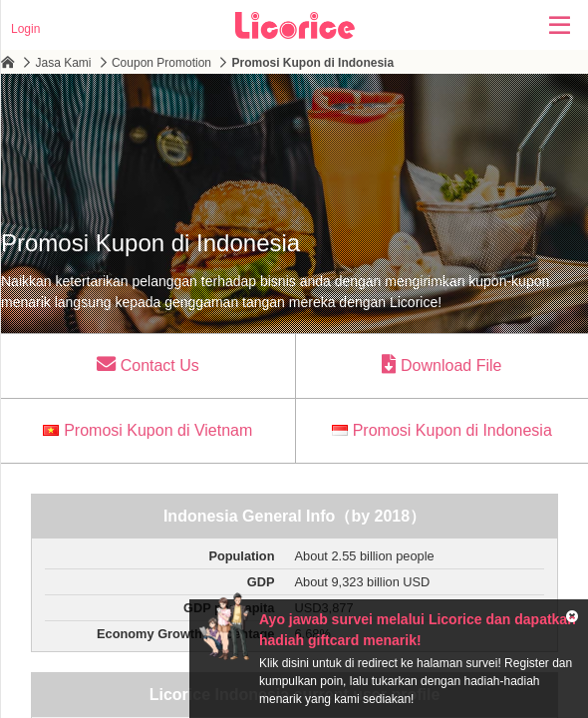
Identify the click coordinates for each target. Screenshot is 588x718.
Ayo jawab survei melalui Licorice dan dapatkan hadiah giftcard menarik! (418, 630)
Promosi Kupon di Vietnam (147, 430)
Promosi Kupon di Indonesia (442, 430)
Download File (441, 364)
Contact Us (148, 364)
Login (25, 29)
